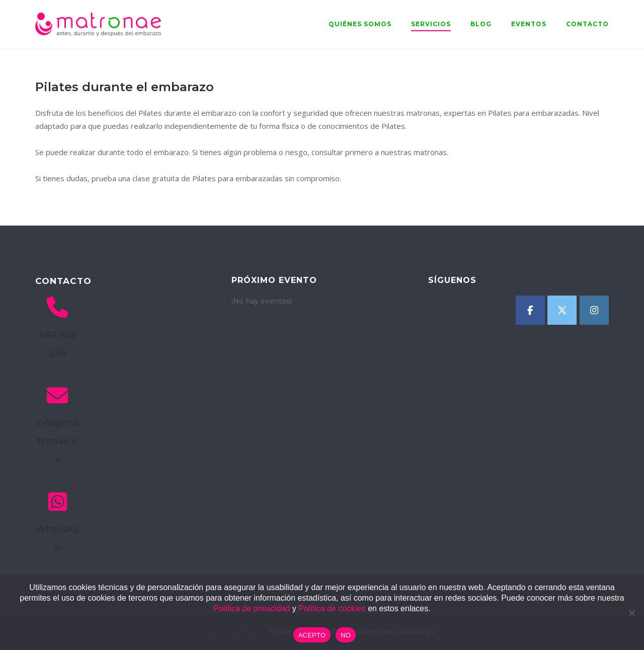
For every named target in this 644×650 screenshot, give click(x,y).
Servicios (431, 24)
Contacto (587, 24)
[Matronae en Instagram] (594, 310)
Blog (481, 24)
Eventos (529, 24)
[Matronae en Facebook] (530, 310)
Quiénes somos (360, 24)
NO (346, 635)
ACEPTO (312, 635)
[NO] (631, 613)
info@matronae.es (58, 441)
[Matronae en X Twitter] (562, 310)
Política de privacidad (252, 608)
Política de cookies (332, 608)
